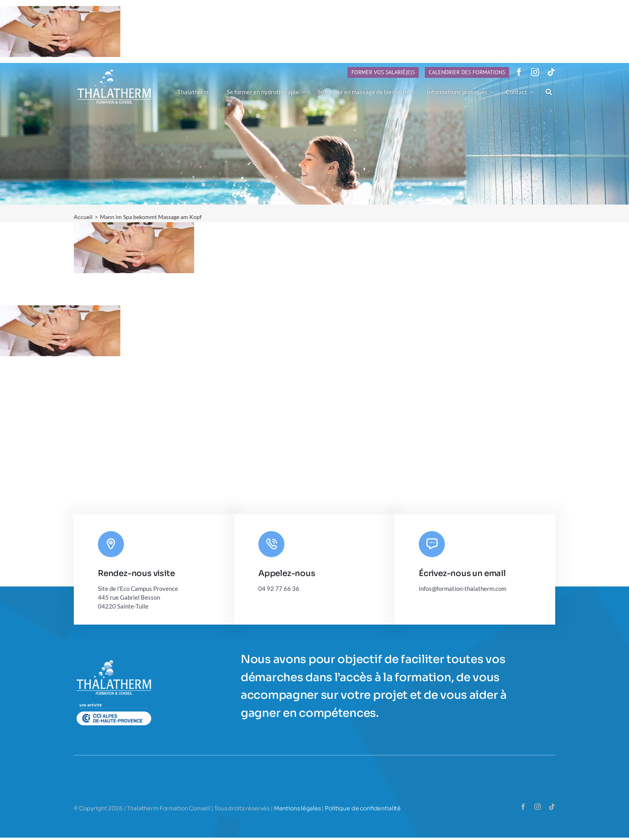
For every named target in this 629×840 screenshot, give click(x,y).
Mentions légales (297, 808)
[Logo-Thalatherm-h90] (114, 70)
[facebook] (519, 72)
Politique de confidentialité (363, 808)
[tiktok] (551, 72)
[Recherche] (549, 92)
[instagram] (535, 72)
